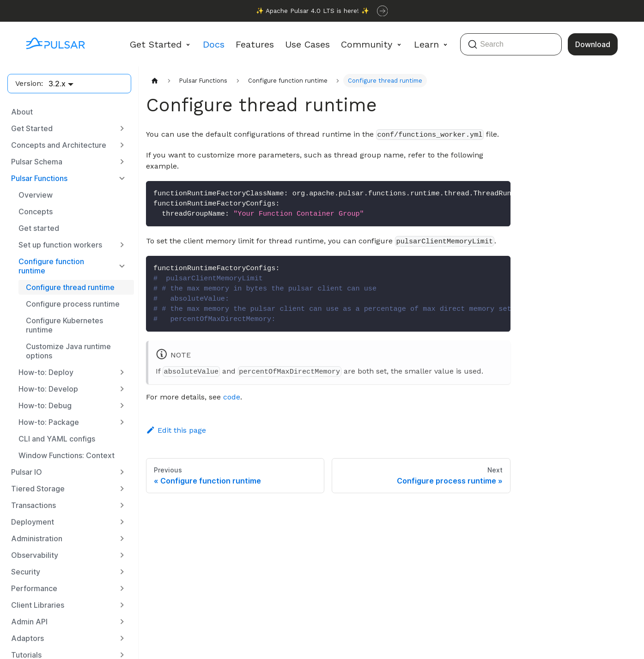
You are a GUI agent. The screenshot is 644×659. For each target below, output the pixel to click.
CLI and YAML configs (57, 439)
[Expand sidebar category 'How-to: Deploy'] (122, 372)
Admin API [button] (29, 622)
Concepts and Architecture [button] (59, 145)
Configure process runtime (73, 304)
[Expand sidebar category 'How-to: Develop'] (122, 389)
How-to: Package (49, 422)
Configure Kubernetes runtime (64, 325)
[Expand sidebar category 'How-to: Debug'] (122, 405)
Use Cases (307, 44)
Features (255, 44)
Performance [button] (34, 588)
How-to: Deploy (46, 372)
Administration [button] (37, 538)
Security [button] (26, 572)
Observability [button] (35, 555)
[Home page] (155, 81)
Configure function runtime (51, 266)
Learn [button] (426, 44)
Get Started (32, 128)
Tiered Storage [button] (38, 489)
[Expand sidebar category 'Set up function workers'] (122, 245)
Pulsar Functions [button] (39, 178)
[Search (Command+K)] (511, 44)
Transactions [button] (33, 505)
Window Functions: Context (67, 455)
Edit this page (176, 430)
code (232, 397)
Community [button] (367, 44)
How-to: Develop (48, 389)
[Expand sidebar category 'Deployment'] (122, 522)
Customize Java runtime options (68, 351)
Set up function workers (60, 245)
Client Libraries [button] (38, 605)
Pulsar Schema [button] (37, 162)
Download (593, 44)
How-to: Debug (45, 405)
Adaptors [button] (27, 638)
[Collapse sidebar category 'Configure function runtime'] (122, 266)
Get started (39, 228)
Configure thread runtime (70, 287)
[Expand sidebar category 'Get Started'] (122, 128)
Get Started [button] (156, 44)
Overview (36, 195)
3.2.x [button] (57, 84)
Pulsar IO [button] (27, 472)
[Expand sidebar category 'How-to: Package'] (122, 422)
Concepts (36, 212)
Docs (214, 44)
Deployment (33, 522)
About (22, 112)
